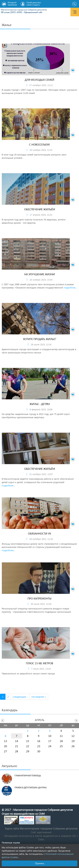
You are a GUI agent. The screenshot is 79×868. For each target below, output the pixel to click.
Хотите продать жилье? (40, 339)
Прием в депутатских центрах (31, 788)
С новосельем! (39, 144)
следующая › (20, 697)
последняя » (39, 697)
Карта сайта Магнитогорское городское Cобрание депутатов (41, 828)
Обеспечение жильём (40, 209)
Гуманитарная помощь (28, 776)
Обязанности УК (39, 533)
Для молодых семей (39, 80)
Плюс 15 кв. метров (39, 663)
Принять (40, 863)
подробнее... (70, 287)
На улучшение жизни (39, 274)
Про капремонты (39, 598)
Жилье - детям (40, 404)
